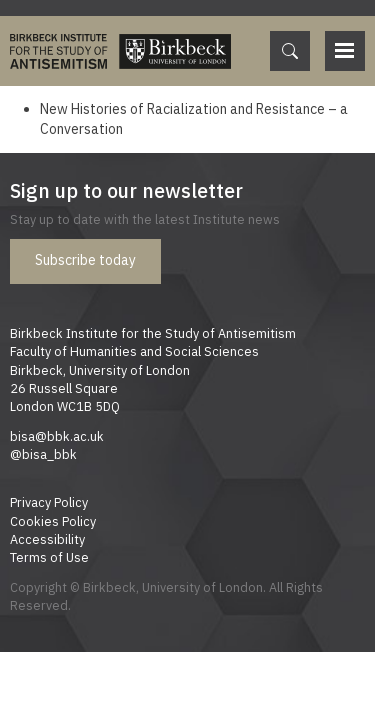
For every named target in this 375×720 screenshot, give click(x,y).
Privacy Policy (49, 502)
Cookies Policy (53, 521)
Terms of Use (49, 557)
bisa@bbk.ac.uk (57, 436)
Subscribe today (85, 260)
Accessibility (47, 539)
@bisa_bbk (43, 454)
